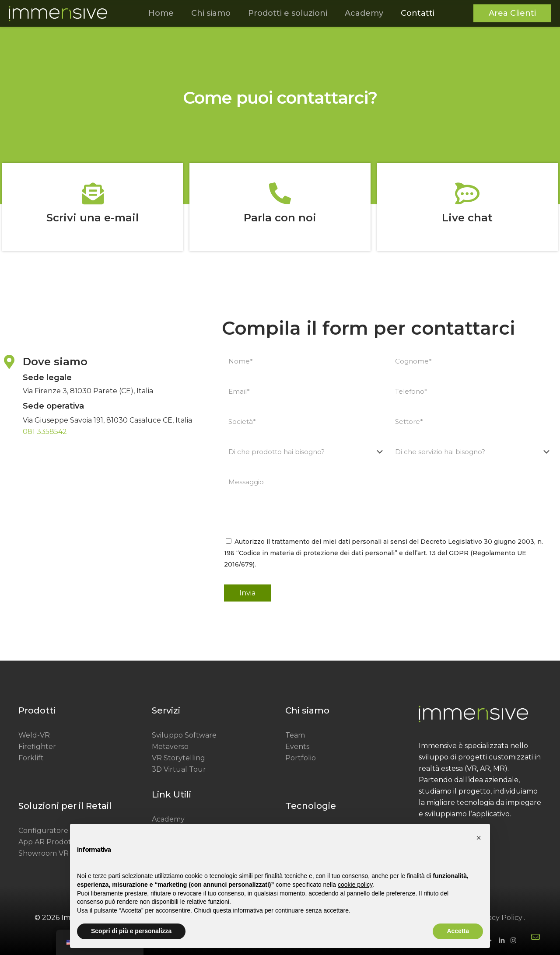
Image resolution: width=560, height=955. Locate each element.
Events (297, 747)
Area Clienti (512, 13)
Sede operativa (53, 406)
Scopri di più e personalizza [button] (131, 931)
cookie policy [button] (355, 885)
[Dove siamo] (9, 362)
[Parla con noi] (280, 193)
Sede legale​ (47, 378)
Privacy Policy (498, 918)
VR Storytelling (178, 758)
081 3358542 (45, 432)
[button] (479, 838)
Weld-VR (34, 735)
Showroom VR (44, 853)
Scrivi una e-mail (93, 218)
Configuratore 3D (49, 831)
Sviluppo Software (184, 735)
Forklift (31, 758)
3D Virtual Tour (179, 769)
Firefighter (37, 747)
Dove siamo (55, 362)
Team (295, 735)
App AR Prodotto (49, 842)
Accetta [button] (458, 931)
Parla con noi (280, 218)
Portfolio (301, 758)
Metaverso (170, 747)
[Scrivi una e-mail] (93, 193)
